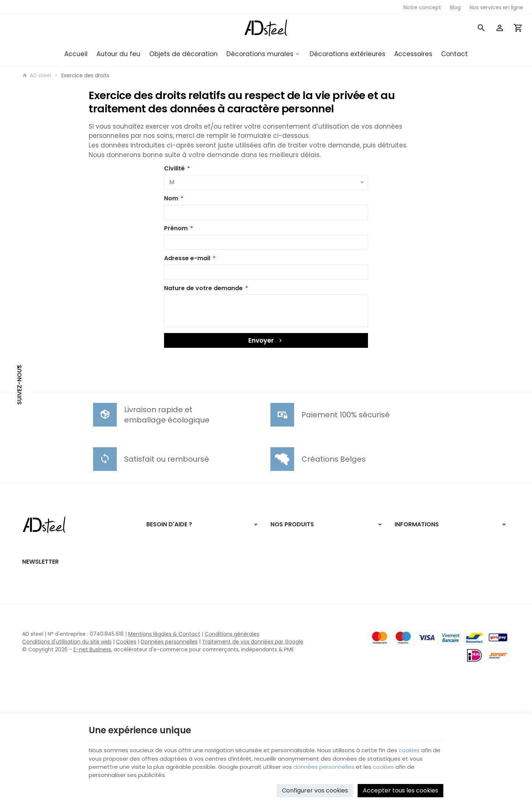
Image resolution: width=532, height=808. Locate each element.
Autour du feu (118, 54)
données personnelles (351, 763)
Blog (276, 595)
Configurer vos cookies (315, 788)
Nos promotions (415, 537)
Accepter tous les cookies (400, 788)
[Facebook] (19, 420)
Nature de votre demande (203, 288)
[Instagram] (19, 439)
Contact (454, 54)
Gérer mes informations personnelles (194, 585)
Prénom (176, 228)
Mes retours (161, 565)
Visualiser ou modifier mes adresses (192, 575)
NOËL (277, 537)
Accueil (76, 54)
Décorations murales (260, 54)
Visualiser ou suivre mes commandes (193, 555)
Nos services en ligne (297, 605)
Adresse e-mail (187, 258)
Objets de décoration (183, 54)
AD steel (37, 75)
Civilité (174, 168)
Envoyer (266, 340)
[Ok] (211, 653)
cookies (421, 746)
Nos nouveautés (415, 547)
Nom (171, 198)
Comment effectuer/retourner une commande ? (192, 541)
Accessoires (413, 54)
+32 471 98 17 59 (58, 579)
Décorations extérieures (347, 54)
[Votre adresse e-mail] (121, 653)
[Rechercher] (481, 28)
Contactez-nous (416, 557)
